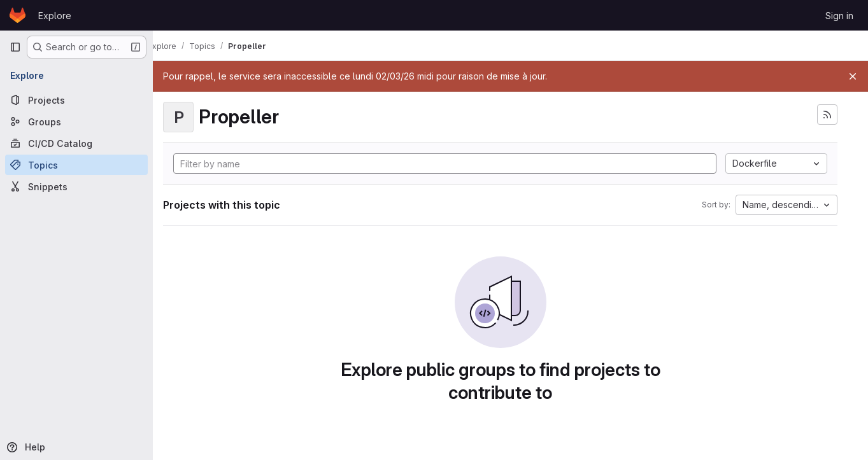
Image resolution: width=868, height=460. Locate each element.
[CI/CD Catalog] (76, 143)
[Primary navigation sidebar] (15, 47)
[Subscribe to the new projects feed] (827, 115)
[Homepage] (18, 15)
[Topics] (76, 165)
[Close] (853, 76)
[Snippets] (76, 186)
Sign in (839, 16)
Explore (55, 16)
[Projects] (76, 100)
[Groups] (76, 122)
